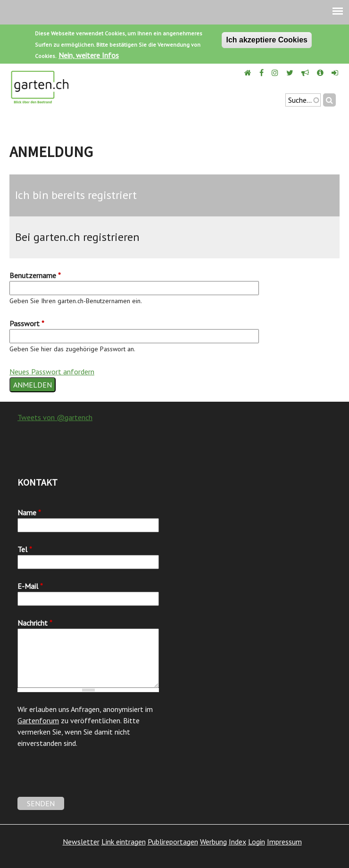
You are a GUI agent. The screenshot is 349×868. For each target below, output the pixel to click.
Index (237, 842)
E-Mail (30, 586)
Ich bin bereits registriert (76, 195)
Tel (25, 549)
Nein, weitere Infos (89, 55)
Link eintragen (124, 842)
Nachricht (35, 623)
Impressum (284, 842)
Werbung (213, 842)
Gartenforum (38, 720)
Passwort (27, 323)
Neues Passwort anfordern (52, 372)
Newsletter (81, 842)
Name (29, 513)
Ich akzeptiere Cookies (267, 40)
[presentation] (89, 778)
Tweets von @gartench (55, 417)
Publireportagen (173, 842)
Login (257, 842)
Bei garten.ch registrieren (77, 237)
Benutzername (35, 275)
